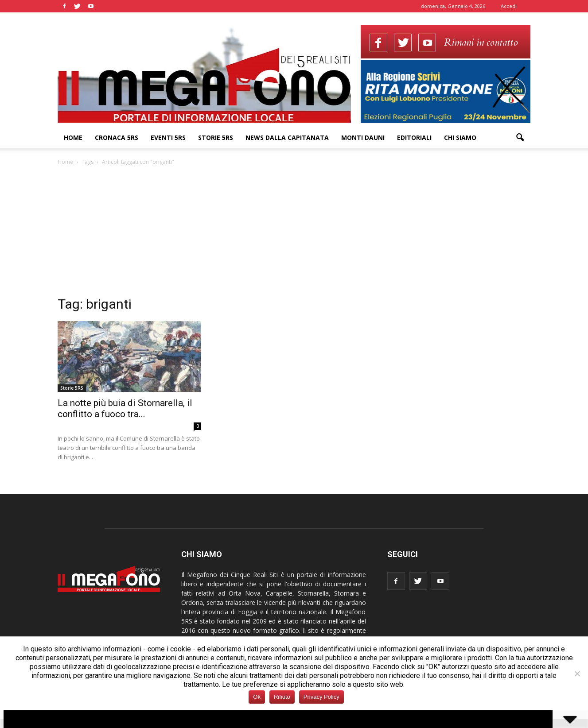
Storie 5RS (216, 137)
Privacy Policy (321, 697)
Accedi (509, 6)
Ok (257, 697)
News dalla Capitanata (287, 137)
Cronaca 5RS (117, 137)
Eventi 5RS (168, 137)
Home (73, 137)
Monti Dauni (363, 137)
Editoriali (414, 137)
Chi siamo (460, 137)
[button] (520, 138)
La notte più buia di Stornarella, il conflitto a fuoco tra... (125, 409)
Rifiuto (282, 697)
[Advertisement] (294, 233)
